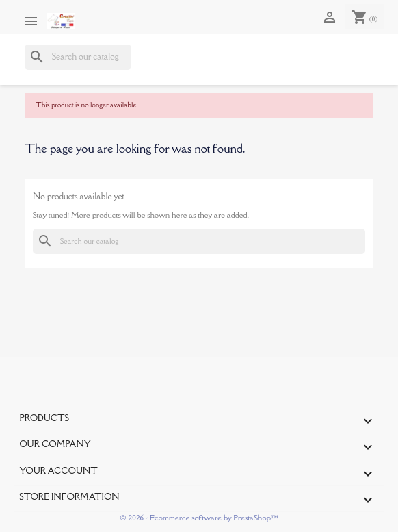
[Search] (78, 57)
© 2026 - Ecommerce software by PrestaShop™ (199, 517)
